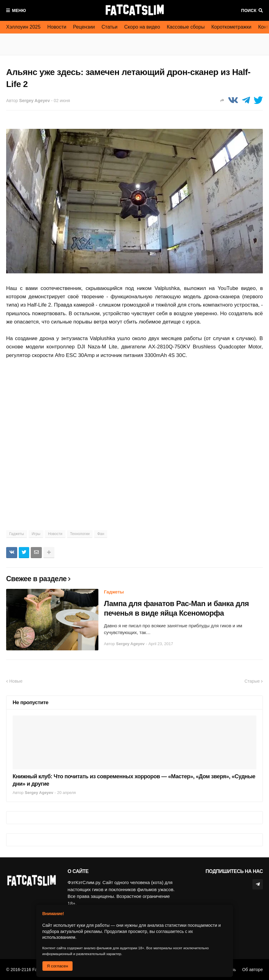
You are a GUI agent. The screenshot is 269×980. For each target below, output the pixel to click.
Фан (101, 534)
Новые (16, 681)
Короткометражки (231, 27)
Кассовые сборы (186, 27)
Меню (19, 10)
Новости (57, 27)
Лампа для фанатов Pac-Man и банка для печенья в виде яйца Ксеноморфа (176, 608)
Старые (252, 681)
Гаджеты (17, 534)
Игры (36, 534)
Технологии (80, 534)
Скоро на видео (142, 27)
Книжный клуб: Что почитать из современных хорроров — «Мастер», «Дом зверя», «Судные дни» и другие (134, 780)
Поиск (249, 10)
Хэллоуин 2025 (23, 27)
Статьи (109, 27)
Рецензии (84, 27)
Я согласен (58, 966)
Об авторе (253, 970)
